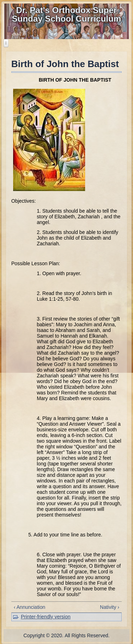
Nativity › (110, 607)
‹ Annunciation (30, 607)
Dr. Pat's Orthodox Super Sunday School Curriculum (66, 14)
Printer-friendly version (46, 617)
